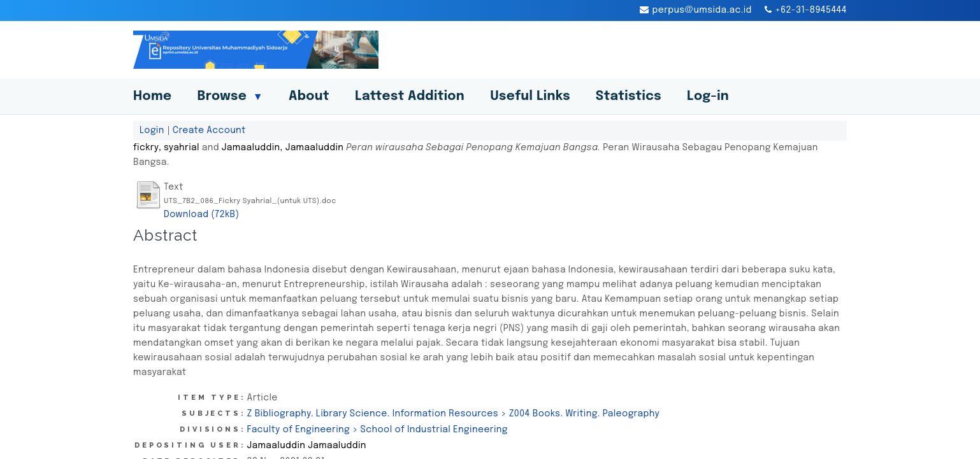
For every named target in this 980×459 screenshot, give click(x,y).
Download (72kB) (201, 215)
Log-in (708, 96)
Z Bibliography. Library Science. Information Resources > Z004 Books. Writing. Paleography (454, 414)
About (309, 96)
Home (152, 96)
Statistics (629, 96)
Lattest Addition (410, 96)
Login (152, 131)
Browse (230, 96)
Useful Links (530, 96)
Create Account (209, 131)
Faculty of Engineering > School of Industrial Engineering (378, 430)
